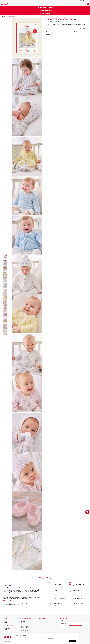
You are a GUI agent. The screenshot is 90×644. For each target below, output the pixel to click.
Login (81, 1)
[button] (83, 4)
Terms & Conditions (26, 625)
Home (4, 17)
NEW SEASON (18, 4)
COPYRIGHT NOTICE (25, 626)
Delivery (23, 620)
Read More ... (83, 29)
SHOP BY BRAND (31, 4)
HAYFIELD (6, 630)
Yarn (24, 4)
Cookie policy (24, 629)
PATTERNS (39, 4)
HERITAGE (52, 4)
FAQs (22, 623)
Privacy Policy (24, 628)
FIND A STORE (43, 618)
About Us (23, 621)
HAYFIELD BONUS (7, 631)
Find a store (77, 1)
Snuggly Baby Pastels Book (11, 17)
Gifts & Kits (59, 4)
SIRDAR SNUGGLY (7, 628)
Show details (17, 641)
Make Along (67, 4)
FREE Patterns (7, 621)
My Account (24, 624)
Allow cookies (73, 641)
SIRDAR (6, 627)
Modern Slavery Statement (27, 630)
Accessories (46, 4)
